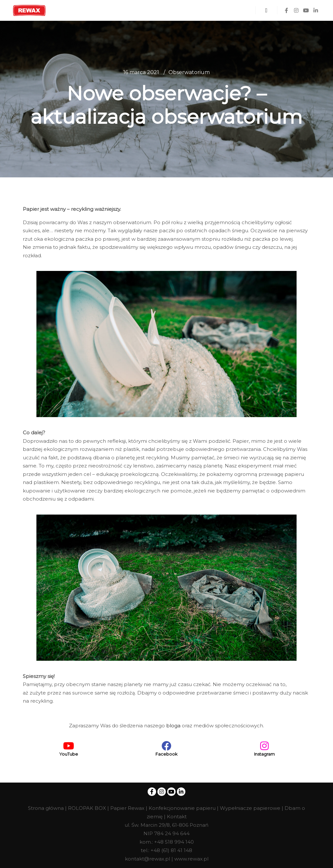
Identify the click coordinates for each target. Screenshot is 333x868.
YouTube (69, 754)
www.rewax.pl (191, 859)
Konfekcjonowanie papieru (182, 808)
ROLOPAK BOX (87, 808)
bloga (173, 726)
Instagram (264, 754)
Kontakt (177, 817)
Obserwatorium (189, 72)
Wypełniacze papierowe (250, 808)
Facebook (166, 754)
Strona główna (46, 808)
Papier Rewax (127, 808)
